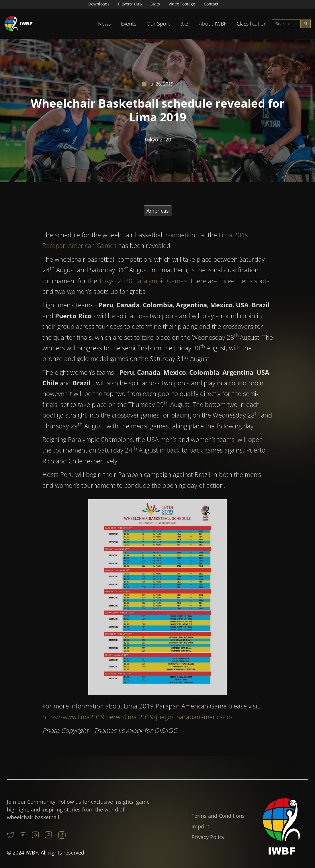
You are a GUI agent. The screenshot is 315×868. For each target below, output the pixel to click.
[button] (104, 24)
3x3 (184, 24)
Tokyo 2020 (157, 139)
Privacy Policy (208, 837)
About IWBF (213, 24)
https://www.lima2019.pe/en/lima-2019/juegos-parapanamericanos (138, 722)
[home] (19, 24)
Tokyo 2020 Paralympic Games (143, 286)
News (104, 24)
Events (129, 24)
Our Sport (158, 24)
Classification (252, 24)
